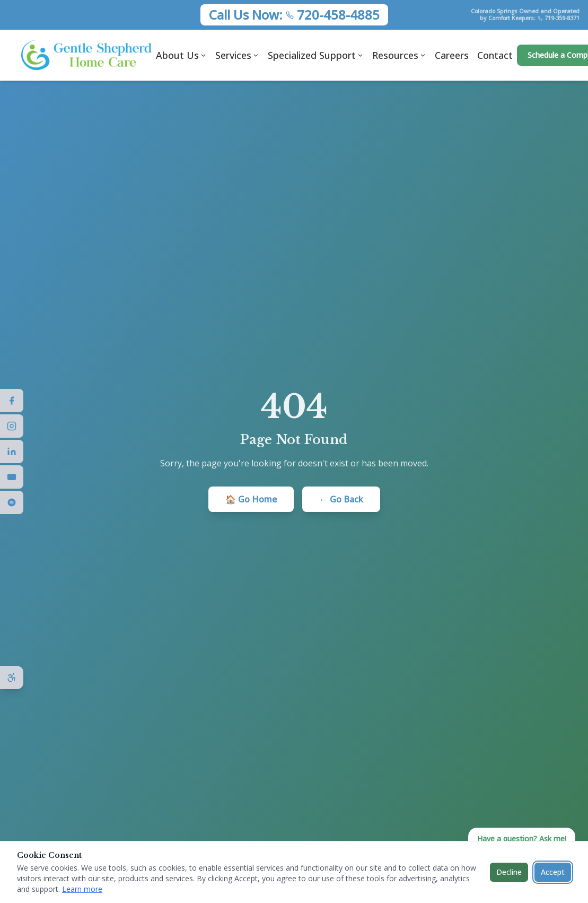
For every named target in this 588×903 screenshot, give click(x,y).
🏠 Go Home (251, 499)
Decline (509, 872)
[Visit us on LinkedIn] (12, 451)
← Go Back (341, 499)
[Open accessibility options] (12, 678)
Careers (452, 55)
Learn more (82, 889)
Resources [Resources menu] (399, 55)
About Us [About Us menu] (181, 55)
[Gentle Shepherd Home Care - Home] (86, 55)
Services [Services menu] (237, 55)
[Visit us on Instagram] (12, 426)
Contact (495, 55)
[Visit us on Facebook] (12, 401)
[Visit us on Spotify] (12, 502)
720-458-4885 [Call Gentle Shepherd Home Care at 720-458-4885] (338, 15)
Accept (553, 872)
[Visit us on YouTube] (12, 477)
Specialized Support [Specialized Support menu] (316, 55)
